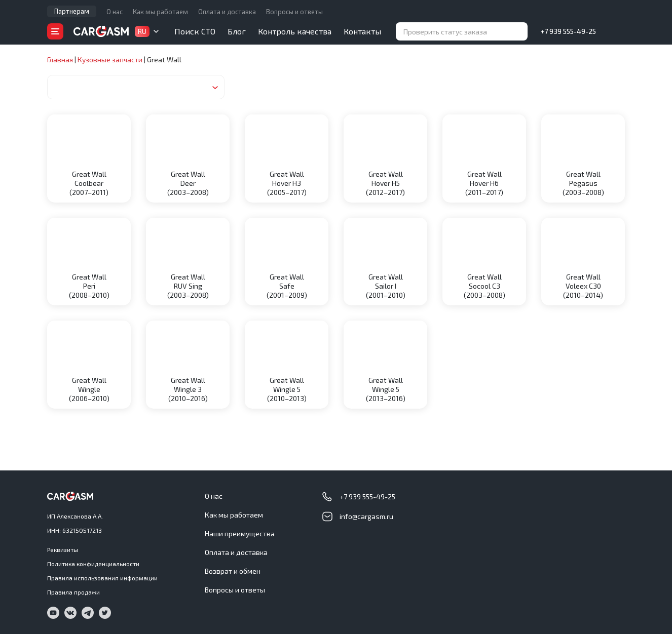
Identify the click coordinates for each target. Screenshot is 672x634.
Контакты (362, 31)
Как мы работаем (160, 12)
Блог (237, 31)
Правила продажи (73, 592)
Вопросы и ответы (294, 12)
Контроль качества (295, 31)
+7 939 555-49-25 (568, 31)
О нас (115, 12)
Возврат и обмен (233, 571)
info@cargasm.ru (366, 516)
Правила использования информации (102, 578)
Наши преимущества (240, 533)
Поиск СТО (195, 31)
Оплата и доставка (227, 12)
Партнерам (72, 11)
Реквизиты (63, 549)
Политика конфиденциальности (93, 564)
